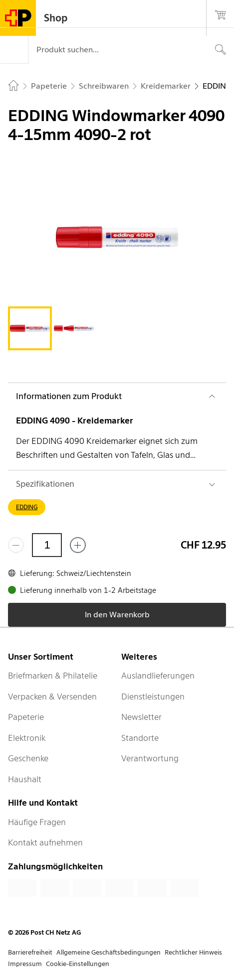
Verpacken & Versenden (52, 697)
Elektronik (27, 738)
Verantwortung (150, 758)
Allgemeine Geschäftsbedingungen (109, 952)
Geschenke (28, 758)
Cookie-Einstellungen (78, 964)
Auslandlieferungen (158, 676)
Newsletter (141, 717)
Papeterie (26, 717)
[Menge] (47, 545)
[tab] (30, 328)
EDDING (27, 507)
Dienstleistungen (153, 697)
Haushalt (25, 779)
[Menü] (14, 50)
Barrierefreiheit (30, 952)
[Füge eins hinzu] (78, 545)
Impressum (25, 964)
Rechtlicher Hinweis (193, 952)
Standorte (140, 738)
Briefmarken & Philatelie (53, 676)
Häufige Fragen (37, 822)
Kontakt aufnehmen (45, 842)
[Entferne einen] (16, 545)
